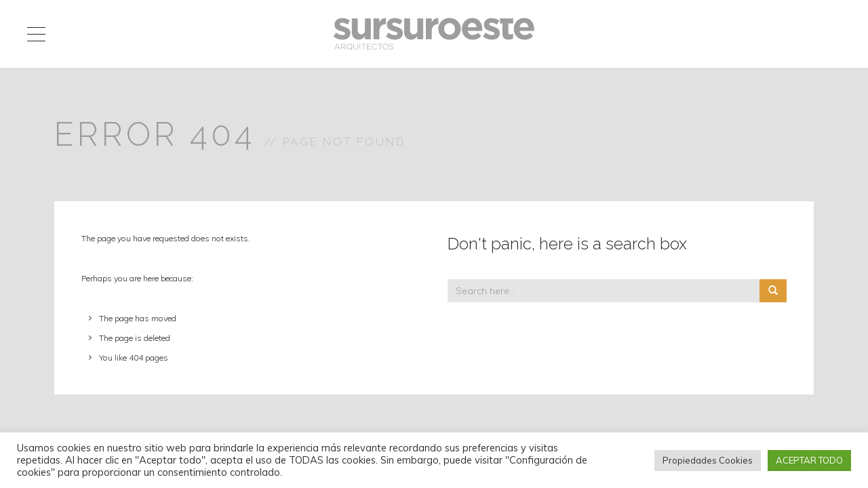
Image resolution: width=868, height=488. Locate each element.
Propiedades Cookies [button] (708, 460)
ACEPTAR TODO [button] (809, 460)
